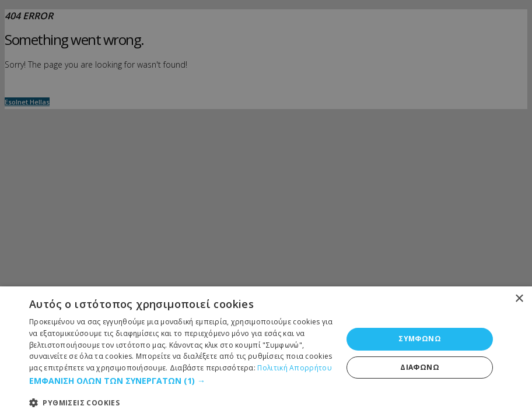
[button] (181, 381)
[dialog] (266, 353)
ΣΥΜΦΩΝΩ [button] (420, 339)
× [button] (519, 299)
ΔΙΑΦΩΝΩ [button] (420, 367)
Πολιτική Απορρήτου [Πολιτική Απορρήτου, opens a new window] (294, 368)
